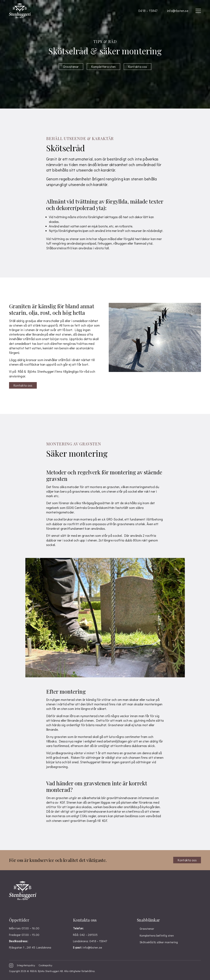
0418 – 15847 (148, 11)
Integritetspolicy (26, 965)
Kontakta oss (138, 67)
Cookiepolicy (45, 965)
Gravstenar (71, 67)
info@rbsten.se (178, 11)
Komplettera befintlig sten (157, 935)
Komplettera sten (103, 67)
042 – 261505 (89, 935)
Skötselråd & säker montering (159, 942)
